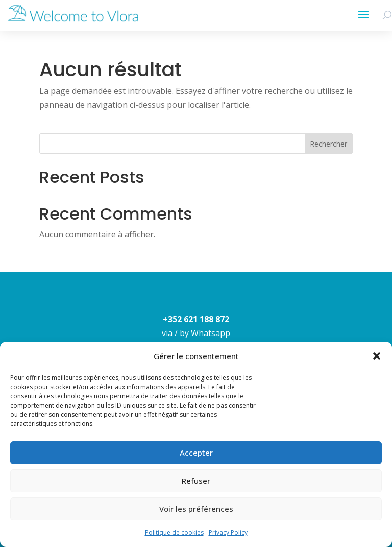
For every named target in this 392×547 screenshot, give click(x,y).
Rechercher (328, 144)
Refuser (196, 481)
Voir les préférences (196, 509)
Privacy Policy (228, 532)
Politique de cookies (174, 532)
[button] (377, 356)
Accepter (196, 453)
